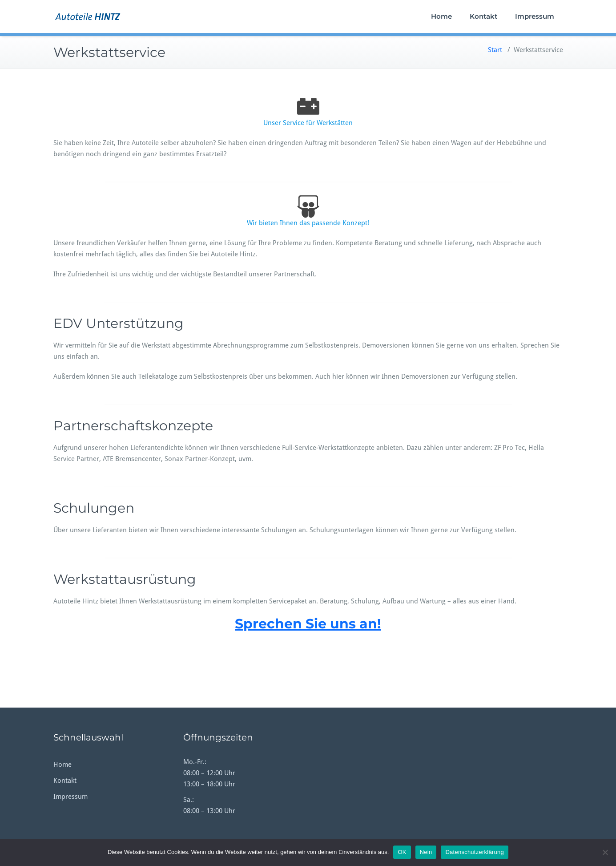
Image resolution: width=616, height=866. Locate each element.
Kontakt (483, 16)
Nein (426, 852)
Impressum (535, 16)
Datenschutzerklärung (474, 852)
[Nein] (605, 852)
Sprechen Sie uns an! (308, 624)
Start (495, 50)
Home (441, 16)
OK (402, 852)
